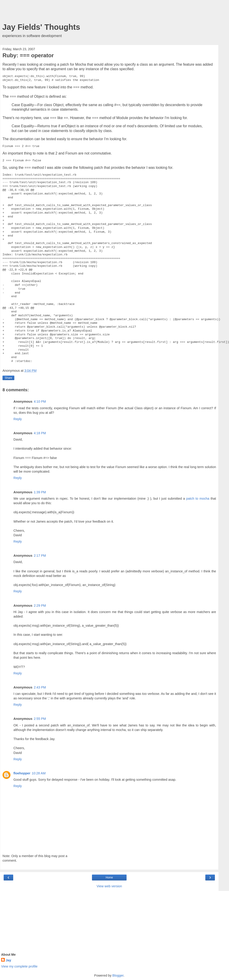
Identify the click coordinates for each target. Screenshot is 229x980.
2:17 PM (40, 556)
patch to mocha (198, 499)
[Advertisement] (109, 12)
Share (8, 378)
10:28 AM (39, 773)
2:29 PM (40, 606)
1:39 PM (40, 492)
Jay (8, 960)
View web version (109, 886)
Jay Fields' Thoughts (41, 27)
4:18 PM (40, 433)
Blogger (118, 975)
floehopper (22, 773)
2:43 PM (40, 687)
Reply (18, 419)
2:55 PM (40, 719)
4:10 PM (40, 401)
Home (109, 878)
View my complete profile (19, 966)
